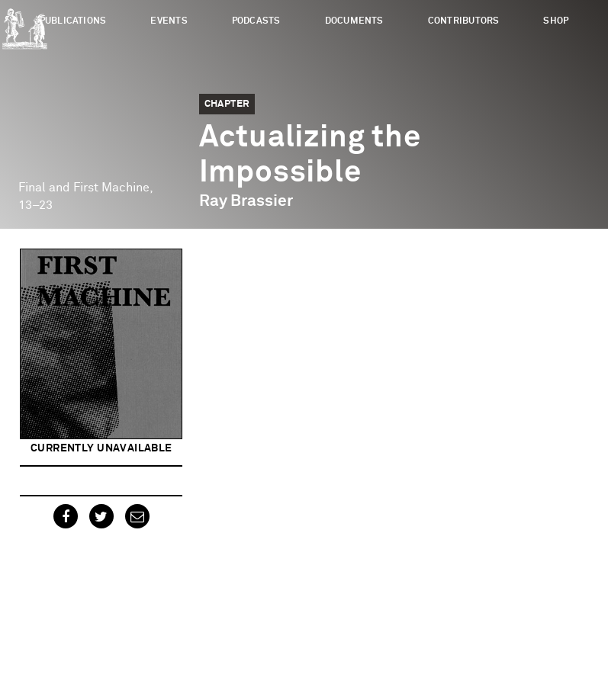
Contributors (464, 21)
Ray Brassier (246, 201)
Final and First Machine (84, 188)
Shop (556, 21)
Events (169, 21)
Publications (73, 21)
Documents (354, 21)
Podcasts (256, 21)
